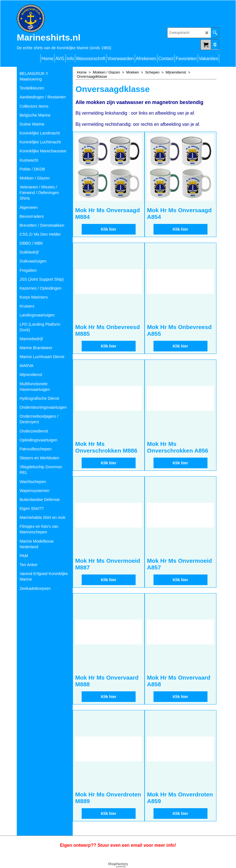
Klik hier (109, 235)
